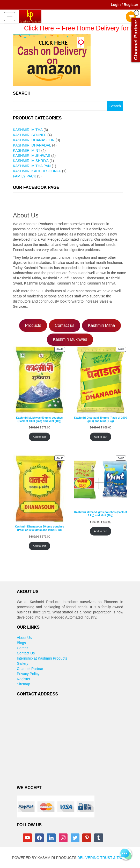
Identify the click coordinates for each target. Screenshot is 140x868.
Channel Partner (30, 669)
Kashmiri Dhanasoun (34, 140)
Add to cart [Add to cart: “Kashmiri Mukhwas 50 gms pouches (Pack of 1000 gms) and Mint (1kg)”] (39, 437)
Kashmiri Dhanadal (32, 145)
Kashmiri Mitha (28, 130)
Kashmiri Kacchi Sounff (37, 171)
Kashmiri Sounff (30, 135)
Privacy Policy (28, 674)
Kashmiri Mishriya (31, 161)
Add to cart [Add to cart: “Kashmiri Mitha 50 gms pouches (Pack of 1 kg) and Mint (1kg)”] (101, 531)
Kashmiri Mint (27, 150)
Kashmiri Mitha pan (32, 166)
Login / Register (124, 5)
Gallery (23, 663)
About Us (24, 638)
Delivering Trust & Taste (103, 858)
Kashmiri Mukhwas (32, 156)
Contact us (65, 325)
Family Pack (24, 176)
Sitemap (23, 684)
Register (24, 679)
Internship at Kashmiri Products (42, 658)
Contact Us (26, 653)
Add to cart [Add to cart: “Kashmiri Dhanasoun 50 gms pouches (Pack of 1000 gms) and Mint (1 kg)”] (39, 546)
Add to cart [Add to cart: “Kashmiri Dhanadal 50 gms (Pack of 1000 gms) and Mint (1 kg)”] (101, 437)
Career (22, 648)
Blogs (21, 643)
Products (33, 325)
